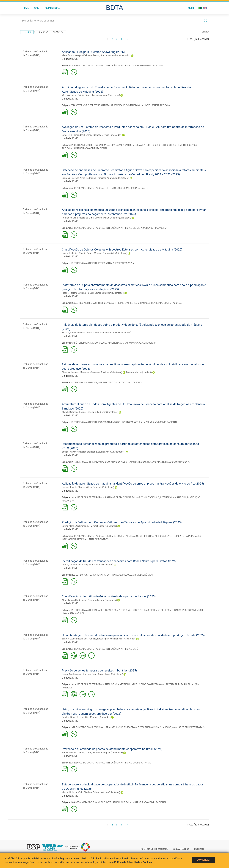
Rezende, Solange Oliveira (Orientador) (103, 135)
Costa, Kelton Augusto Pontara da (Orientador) (108, 333)
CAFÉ (74, 343)
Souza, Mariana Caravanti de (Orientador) (107, 253)
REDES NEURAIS (106, 263)
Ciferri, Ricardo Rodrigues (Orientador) (104, 753)
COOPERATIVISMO (142, 763)
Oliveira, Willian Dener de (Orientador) (113, 218)
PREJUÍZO (127, 575)
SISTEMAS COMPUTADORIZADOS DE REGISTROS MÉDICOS (135, 536)
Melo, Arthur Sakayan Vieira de (77, 55)
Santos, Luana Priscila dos (75, 639)
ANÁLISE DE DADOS (99, 539)
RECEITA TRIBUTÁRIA (177, 684)
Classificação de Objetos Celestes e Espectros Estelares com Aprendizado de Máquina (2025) (122, 249)
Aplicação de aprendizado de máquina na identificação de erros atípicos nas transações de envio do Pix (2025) (133, 484)
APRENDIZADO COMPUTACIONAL (88, 66)
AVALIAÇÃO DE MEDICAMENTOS (133, 145)
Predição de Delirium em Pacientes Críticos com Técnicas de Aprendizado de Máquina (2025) (122, 522)
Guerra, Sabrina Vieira (72, 565)
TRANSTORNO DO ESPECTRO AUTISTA (91, 105)
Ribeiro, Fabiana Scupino (74, 293)
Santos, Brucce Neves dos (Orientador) (112, 55)
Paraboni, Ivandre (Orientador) (102, 600)
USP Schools (53, 8)
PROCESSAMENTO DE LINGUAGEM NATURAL (94, 145)
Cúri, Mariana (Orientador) (98, 717)
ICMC (75, 59)
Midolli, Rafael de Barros (74, 412)
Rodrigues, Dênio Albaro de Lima (78, 218)
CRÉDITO (137, 383)
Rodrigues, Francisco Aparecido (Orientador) (108, 178)
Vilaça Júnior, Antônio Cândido (77, 792)
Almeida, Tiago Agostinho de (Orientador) (103, 674)
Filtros (27, 32)
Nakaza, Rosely (69, 487)
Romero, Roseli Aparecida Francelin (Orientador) (112, 639)
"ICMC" (43, 32)
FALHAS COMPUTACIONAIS (146, 497)
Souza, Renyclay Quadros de (76, 452)
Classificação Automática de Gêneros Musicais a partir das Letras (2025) (109, 596)
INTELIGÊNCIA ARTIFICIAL (119, 66)
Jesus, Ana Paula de (72, 674)
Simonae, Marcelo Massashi (76, 372)
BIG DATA (135, 188)
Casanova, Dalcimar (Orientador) (106, 372)
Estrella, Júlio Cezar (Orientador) (102, 412)
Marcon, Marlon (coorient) (139, 372)
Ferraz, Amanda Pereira (73, 753)
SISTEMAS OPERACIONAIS (118, 497)
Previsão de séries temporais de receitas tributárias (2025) (99, 670)
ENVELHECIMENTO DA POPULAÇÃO (183, 536)
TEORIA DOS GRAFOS (99, 575)
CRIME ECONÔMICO (143, 575)
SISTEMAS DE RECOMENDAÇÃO (140, 462)
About (37, 8)
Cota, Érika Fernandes (73, 135)
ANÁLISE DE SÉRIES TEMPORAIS (87, 497)
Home (26, 8)
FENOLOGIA (84, 343)
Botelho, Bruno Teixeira (73, 717)
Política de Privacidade (154, 849)
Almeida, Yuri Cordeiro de (74, 600)
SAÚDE (144, 188)
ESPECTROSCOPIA (125, 263)
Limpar (205, 32)
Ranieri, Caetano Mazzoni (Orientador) (105, 293)
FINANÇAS (116, 575)
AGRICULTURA (149, 343)
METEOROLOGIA (99, 343)
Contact (199, 849)
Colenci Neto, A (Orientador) (106, 792)
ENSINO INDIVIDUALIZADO (158, 727)
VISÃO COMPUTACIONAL (111, 462)
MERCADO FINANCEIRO (155, 228)
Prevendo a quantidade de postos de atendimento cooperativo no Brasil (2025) (112, 749)
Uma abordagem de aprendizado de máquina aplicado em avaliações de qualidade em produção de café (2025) (133, 635)
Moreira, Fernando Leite (73, 333)
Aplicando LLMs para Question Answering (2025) (93, 52)
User (191, 8)
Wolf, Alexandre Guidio (73, 95)
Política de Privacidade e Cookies (133, 862)
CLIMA (126, 188)
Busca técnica (181, 849)
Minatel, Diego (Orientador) (104, 526)
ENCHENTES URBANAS (136, 303)
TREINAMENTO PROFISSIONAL (148, 66)
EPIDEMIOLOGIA (114, 188)
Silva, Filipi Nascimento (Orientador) (102, 95)
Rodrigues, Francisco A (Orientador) (108, 452)
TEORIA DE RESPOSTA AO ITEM (166, 145)
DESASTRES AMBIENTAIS (84, 303)
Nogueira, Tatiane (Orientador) (99, 565)
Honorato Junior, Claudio (74, 253)
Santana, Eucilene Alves (73, 178)
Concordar (204, 860)
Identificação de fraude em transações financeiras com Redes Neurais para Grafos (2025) (119, 561)
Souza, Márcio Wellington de (76, 526)
